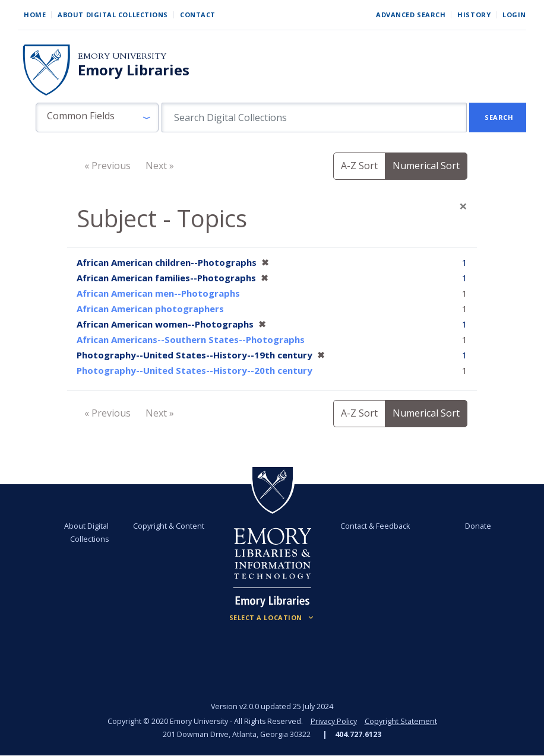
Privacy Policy (334, 721)
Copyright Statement (401, 721)
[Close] (463, 206)
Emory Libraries (134, 70)
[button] (97, 117)
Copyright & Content (169, 526)
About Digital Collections (113, 15)
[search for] (314, 117)
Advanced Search (411, 15)
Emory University (122, 56)
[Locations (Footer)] (272, 618)
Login (514, 15)
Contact (198, 15)
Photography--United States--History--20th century (194, 370)
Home (35, 15)
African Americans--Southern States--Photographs (191, 339)
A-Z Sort (359, 166)
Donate (478, 526)
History (474, 15)
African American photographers (150, 309)
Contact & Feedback (375, 526)
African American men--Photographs (158, 293)
